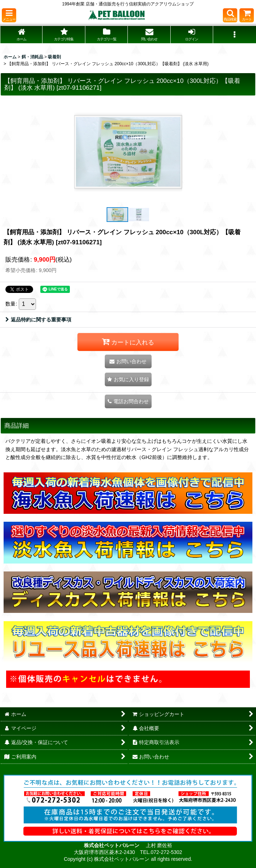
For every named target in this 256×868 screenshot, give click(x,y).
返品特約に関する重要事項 (38, 320)
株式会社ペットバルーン (112, 845)
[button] (9, 15)
